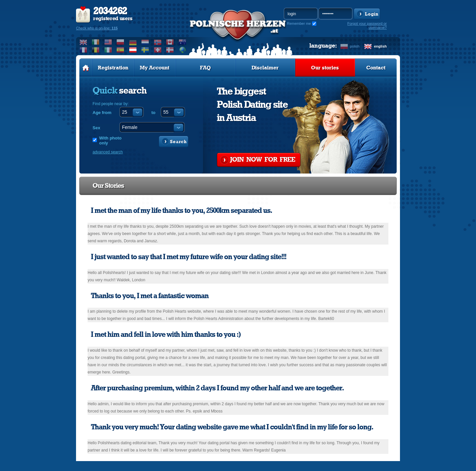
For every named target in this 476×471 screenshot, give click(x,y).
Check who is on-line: (97, 28)
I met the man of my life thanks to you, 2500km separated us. (181, 211)
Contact (376, 68)
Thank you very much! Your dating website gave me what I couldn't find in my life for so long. (232, 427)
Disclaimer (265, 68)
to (153, 113)
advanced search (108, 152)
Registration (113, 68)
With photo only (110, 140)
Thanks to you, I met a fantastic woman (150, 296)
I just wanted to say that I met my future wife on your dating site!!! (189, 257)
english (380, 46)
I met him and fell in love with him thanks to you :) (166, 334)
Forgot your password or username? (367, 25)
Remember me (299, 23)
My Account (155, 68)
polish (355, 46)
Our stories (325, 68)
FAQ (205, 68)
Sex (96, 128)
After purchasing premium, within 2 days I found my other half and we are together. (217, 388)
